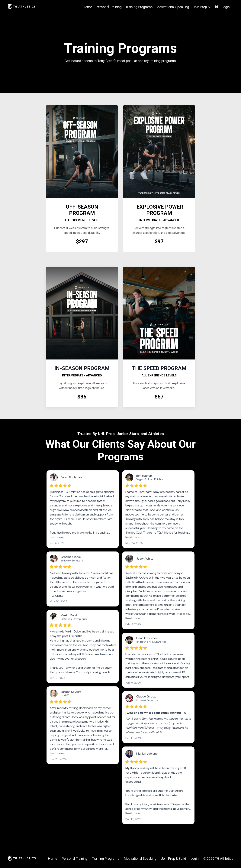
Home (87, 7)
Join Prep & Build (205, 7)
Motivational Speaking (173, 7)
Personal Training (109, 7)
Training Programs (139, 7)
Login (226, 7)
